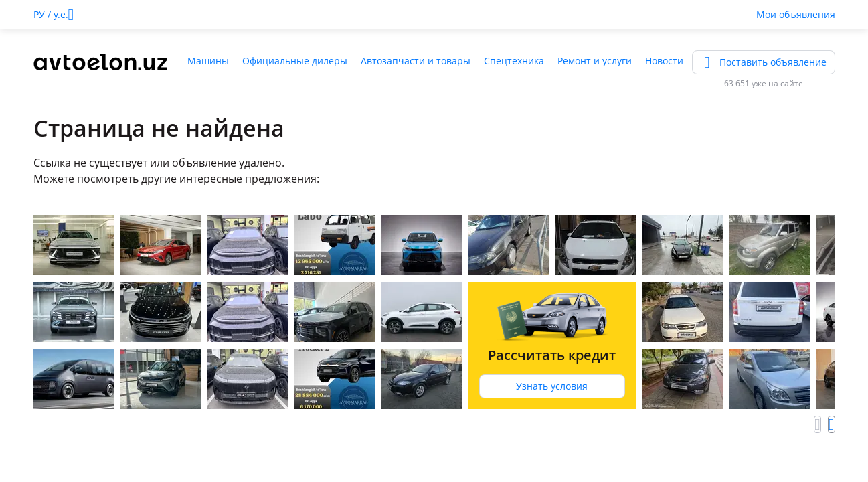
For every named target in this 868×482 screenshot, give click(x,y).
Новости (664, 61)
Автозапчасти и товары (416, 61)
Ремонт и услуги (595, 61)
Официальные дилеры (295, 61)
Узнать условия (552, 386)
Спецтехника (514, 61)
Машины (208, 61)
